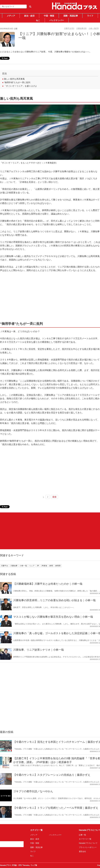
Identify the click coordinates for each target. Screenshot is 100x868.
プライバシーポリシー (88, 847)
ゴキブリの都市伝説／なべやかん (33, 791)
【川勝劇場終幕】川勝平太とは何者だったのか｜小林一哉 (48, 584)
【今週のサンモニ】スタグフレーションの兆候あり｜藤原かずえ (52, 775)
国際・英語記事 (71, 16)
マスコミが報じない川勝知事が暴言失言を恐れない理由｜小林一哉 (53, 617)
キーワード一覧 (85, 839)
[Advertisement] (24, 531)
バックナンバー (57, 20)
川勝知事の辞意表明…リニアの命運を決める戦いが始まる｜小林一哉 (54, 600)
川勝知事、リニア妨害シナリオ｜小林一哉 (38, 650)
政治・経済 (29, 16)
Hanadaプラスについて (88, 843)
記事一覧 (82, 835)
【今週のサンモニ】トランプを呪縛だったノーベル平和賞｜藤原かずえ (56, 808)
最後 (54, 497)
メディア (11, 16)
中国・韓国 (49, 16)
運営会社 (82, 852)
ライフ (90, 16)
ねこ (38, 20)
